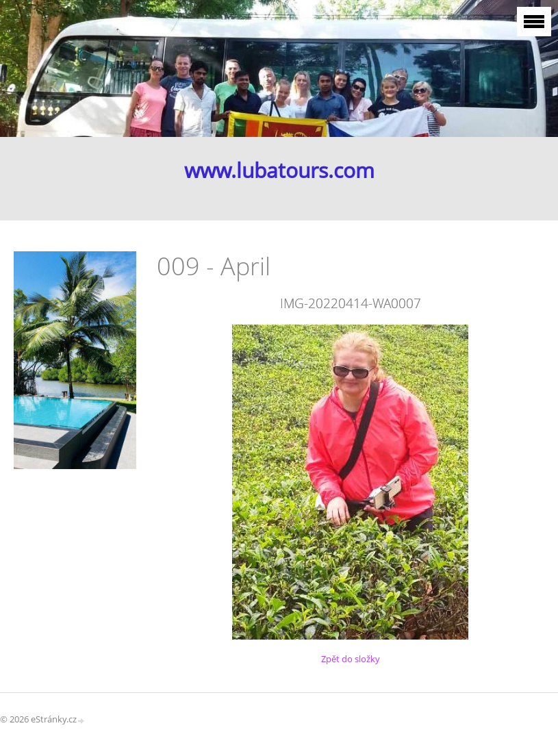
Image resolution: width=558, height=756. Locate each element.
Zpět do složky (351, 659)
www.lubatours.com (279, 170)
